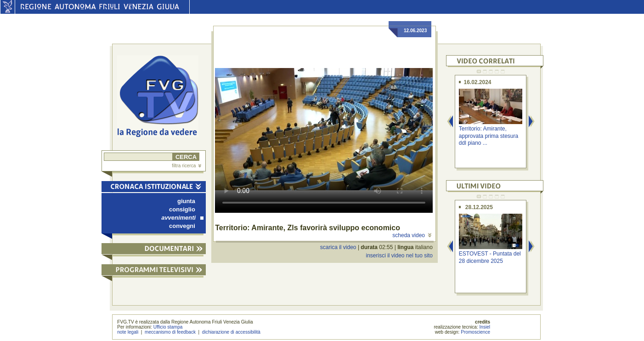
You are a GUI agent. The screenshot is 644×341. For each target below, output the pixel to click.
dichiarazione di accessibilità (231, 332)
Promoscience (475, 332)
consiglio (182, 209)
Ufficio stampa (168, 327)
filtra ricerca (186, 166)
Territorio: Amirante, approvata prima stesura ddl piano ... (489, 136)
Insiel (485, 327)
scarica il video (338, 247)
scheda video (412, 235)
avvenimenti (182, 218)
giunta (186, 201)
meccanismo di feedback (170, 332)
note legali (128, 332)
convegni (182, 226)
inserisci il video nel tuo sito (399, 256)
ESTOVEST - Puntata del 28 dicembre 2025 (490, 257)
